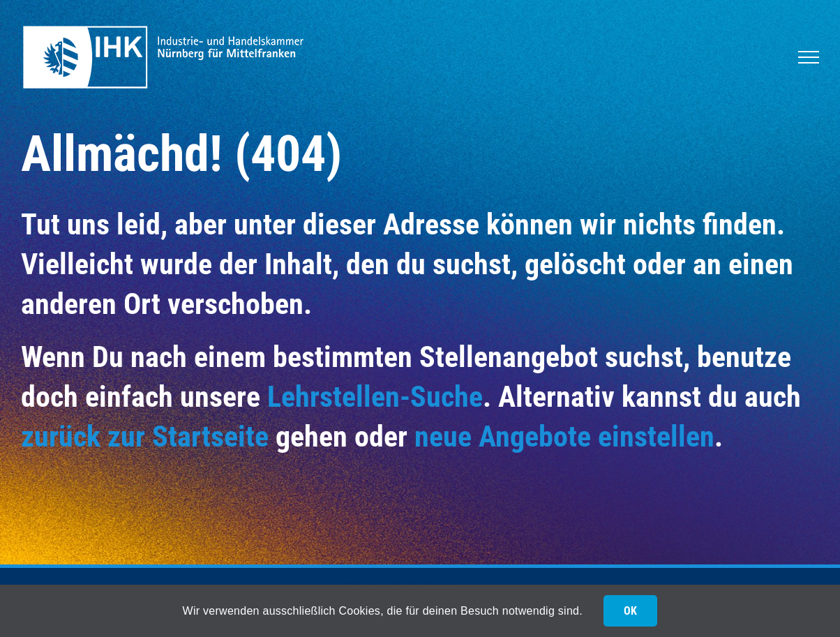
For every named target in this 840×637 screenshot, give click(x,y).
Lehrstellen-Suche (375, 397)
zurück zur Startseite (145, 436)
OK (630, 611)
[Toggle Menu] (809, 57)
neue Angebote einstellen (564, 436)
